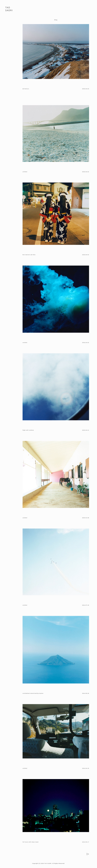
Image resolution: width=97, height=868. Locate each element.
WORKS (9, 24)
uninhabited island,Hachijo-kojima (33, 693)
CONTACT (9, 34)
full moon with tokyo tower (31, 842)
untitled (25, 172)
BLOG (9, 30)
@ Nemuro (26, 89)
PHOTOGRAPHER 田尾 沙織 (9, 10)
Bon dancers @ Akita (29, 255)
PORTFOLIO (9, 20)
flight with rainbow (28, 430)
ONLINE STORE (9, 37)
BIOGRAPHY (9, 27)
